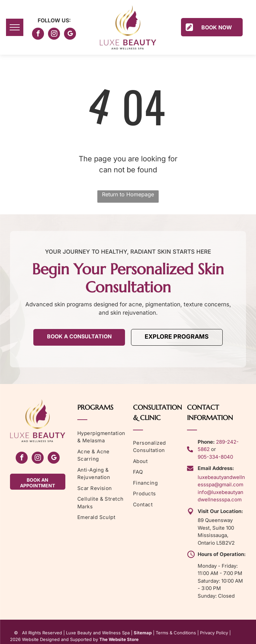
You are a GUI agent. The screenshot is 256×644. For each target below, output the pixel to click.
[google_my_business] (70, 34)
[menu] (15, 27)
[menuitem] (103, 437)
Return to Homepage (128, 194)
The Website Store (119, 639)
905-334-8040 (215, 457)
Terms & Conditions (176, 633)
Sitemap (143, 633)
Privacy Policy (214, 633)
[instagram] (54, 34)
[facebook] (38, 34)
